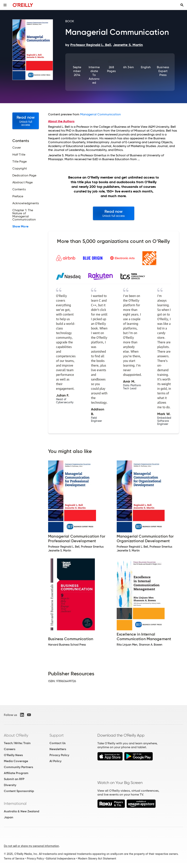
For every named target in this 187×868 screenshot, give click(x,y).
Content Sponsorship (19, 791)
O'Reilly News (13, 755)
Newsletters (58, 749)
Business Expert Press (163, 71)
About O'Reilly (16, 735)
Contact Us (57, 743)
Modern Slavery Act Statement (97, 859)
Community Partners (18, 767)
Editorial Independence (61, 859)
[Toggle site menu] (5, 5)
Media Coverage (16, 761)
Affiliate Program (16, 773)
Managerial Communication (100, 114)
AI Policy (55, 761)
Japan (8, 817)
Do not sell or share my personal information (31, 846)
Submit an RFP (14, 779)
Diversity (10, 785)
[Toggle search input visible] (182, 5)
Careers (10, 749)
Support (57, 735)
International (15, 803)
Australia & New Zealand (22, 811)
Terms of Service (14, 859)
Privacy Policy (59, 755)
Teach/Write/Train (17, 743)
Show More (20, 226)
